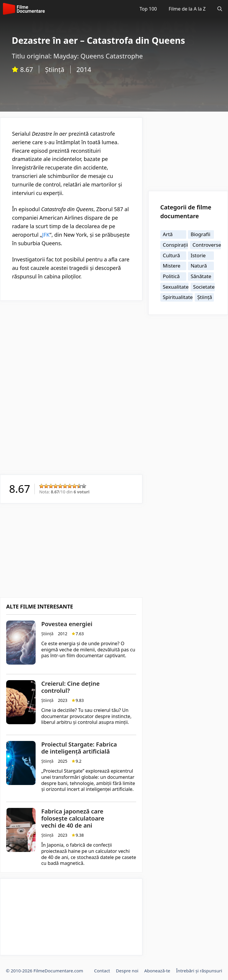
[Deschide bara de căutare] (220, 9)
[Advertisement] (71, 348)
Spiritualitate (178, 297)
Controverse (207, 245)
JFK (46, 235)
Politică (171, 276)
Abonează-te (157, 971)
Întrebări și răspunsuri (199, 971)
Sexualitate (176, 287)
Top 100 (148, 9)
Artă (168, 234)
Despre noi (127, 971)
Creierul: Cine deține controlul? (70, 687)
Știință (55, 69)
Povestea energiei (67, 624)
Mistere (172, 266)
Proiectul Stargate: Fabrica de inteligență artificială (79, 748)
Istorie (198, 255)
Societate (204, 287)
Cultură (171, 255)
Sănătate (201, 276)
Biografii (200, 234)
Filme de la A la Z (187, 9)
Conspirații (175, 245)
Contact (102, 971)
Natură (199, 266)
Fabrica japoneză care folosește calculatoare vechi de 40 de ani (73, 818)
